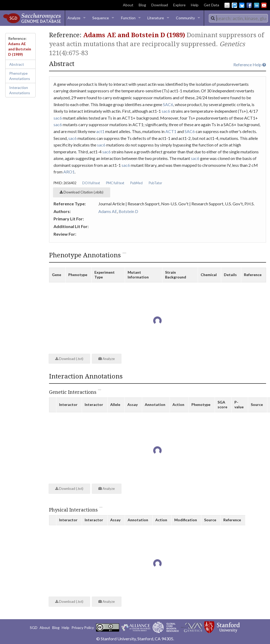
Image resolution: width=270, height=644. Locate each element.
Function (128, 18)
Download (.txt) (69, 359)
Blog (142, 5)
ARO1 (69, 172)
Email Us (227, 5)
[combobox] (238, 18)
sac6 (166, 111)
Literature (156, 18)
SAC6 (168, 104)
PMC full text (115, 183)
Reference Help (250, 65)
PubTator (155, 183)
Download (160, 5)
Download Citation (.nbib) (81, 192)
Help (195, 5)
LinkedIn (257, 5)
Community (185, 18)
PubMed (136, 183)
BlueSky (242, 5)
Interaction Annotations (20, 90)
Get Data (211, 5)
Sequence (101, 18)
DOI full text (91, 183)
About (128, 5)
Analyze (74, 18)
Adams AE (108, 211)
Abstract (17, 64)
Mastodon (234, 5)
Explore (179, 5)
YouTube (264, 5)
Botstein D (128, 211)
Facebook (249, 5)
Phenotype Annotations (20, 76)
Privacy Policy (83, 628)
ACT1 (171, 131)
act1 (100, 131)
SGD (34, 628)
